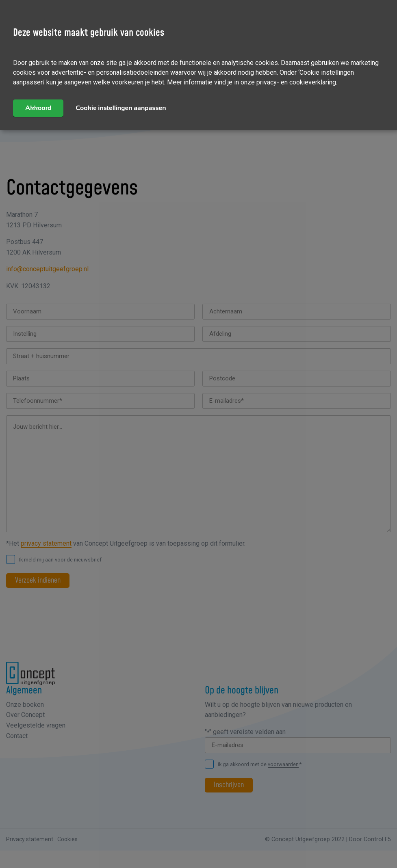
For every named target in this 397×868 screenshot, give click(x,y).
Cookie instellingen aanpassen (121, 108)
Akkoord (38, 108)
